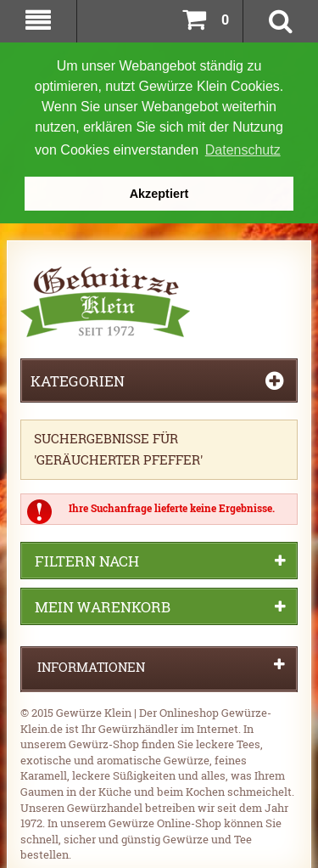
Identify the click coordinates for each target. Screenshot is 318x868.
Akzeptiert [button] (159, 194)
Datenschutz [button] (243, 150)
